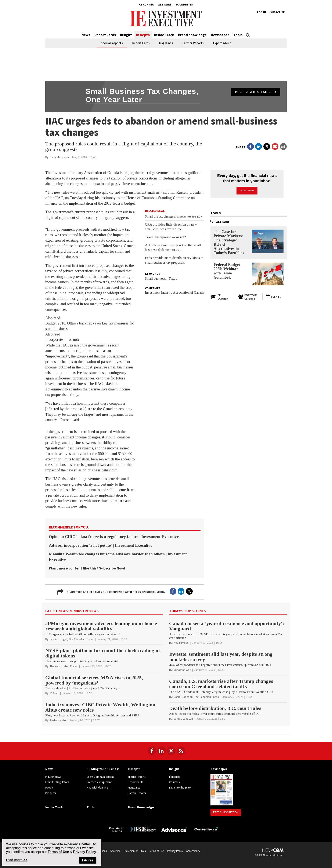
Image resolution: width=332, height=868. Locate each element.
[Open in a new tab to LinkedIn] (259, 146)
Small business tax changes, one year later (142, 95)
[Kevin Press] (181, 643)
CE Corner (146, 4)
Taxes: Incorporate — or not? (165, 237)
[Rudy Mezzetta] (59, 157)
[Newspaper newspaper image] (222, 789)
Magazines (166, 43)
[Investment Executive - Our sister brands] (117, 829)
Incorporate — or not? (62, 340)
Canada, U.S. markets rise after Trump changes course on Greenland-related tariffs (221, 684)
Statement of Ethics (135, 851)
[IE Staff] (54, 693)
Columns (174, 782)
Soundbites (184, 4)
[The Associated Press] (64, 666)
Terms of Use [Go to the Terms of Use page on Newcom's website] (58, 852)
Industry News (53, 777)
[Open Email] (275, 146)
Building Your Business (103, 769)
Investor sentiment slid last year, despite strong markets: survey (221, 657)
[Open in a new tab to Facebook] (250, 146)
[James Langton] (183, 719)
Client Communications (100, 777)
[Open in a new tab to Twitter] (267, 146)
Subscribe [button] (247, 190)
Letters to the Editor (180, 788)
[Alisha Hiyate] (58, 720)
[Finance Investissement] (143, 829)
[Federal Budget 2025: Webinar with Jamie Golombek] (268, 274)
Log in (261, 12)
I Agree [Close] (88, 860)
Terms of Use (157, 851)
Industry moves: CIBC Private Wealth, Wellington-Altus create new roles (101, 707)
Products (50, 793)
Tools (238, 35)
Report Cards (105, 35)
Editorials (175, 777)
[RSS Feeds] (181, 751)
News (86, 35)
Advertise (115, 851)
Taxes (173, 279)
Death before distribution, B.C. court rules (215, 708)
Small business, (156, 279)
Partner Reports (193, 43)
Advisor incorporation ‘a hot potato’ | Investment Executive (101, 545)
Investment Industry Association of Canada (175, 292)
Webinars (165, 4)
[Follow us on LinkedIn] (162, 751)
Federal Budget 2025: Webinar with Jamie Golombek (227, 271)
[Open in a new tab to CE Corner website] (221, 297)
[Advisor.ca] (175, 829)
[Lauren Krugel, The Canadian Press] (72, 639)
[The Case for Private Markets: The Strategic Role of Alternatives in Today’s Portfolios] (268, 241)
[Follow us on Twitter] (171, 751)
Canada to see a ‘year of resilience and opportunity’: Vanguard (227, 626)
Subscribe (277, 12)
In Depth (143, 35)
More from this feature (256, 92)
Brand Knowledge (192, 35)
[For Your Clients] (249, 297)
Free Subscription (226, 812)
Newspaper (220, 35)
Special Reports (112, 43)
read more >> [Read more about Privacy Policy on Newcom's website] (17, 860)
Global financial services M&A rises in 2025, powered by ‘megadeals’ (94, 680)
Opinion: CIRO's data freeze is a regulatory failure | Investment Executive (114, 537)
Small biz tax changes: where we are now (174, 216)
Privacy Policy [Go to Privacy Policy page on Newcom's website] (85, 852)
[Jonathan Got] (182, 670)
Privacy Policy (175, 851)
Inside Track (164, 35)
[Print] (283, 146)
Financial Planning (97, 788)
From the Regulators (57, 782)
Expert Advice (222, 43)
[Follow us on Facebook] (152, 751)
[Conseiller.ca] (206, 829)
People (49, 788)
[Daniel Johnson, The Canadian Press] (196, 697)
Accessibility (193, 851)
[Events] (276, 297)
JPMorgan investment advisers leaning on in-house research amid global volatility (101, 626)
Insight (126, 35)
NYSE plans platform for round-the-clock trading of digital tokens (103, 653)
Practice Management (99, 782)
